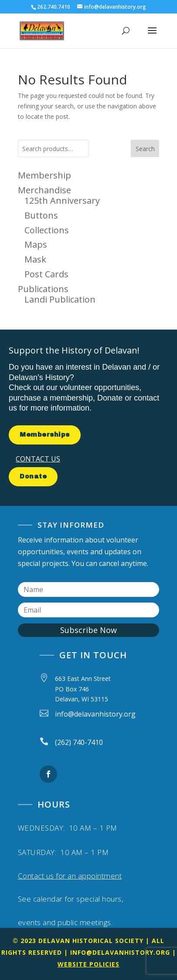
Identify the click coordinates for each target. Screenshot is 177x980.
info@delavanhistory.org (120, 952)
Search (145, 149)
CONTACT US (38, 459)
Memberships (45, 435)
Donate (33, 477)
